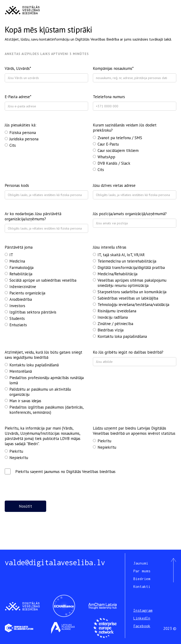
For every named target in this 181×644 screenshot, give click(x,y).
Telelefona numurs (109, 97)
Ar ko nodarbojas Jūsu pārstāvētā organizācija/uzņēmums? (33, 216)
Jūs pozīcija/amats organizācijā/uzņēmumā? (130, 214)
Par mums (142, 571)
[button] (172, 10)
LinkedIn (142, 618)
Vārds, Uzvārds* (18, 68)
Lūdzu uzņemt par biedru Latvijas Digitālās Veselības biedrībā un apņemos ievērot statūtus (134, 431)
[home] (22, 10)
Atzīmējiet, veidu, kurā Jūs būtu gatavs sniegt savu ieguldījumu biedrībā (43, 355)
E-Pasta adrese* (18, 97)
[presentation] (41, 486)
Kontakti (142, 586)
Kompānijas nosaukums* (113, 68)
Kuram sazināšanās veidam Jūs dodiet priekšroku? (125, 128)
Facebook (142, 626)
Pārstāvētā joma (19, 247)
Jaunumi (141, 563)
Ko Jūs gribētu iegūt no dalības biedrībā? (128, 352)
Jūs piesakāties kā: (21, 125)
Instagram (143, 610)
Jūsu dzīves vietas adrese (114, 185)
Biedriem (142, 579)
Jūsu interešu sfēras (110, 247)
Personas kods (17, 185)
